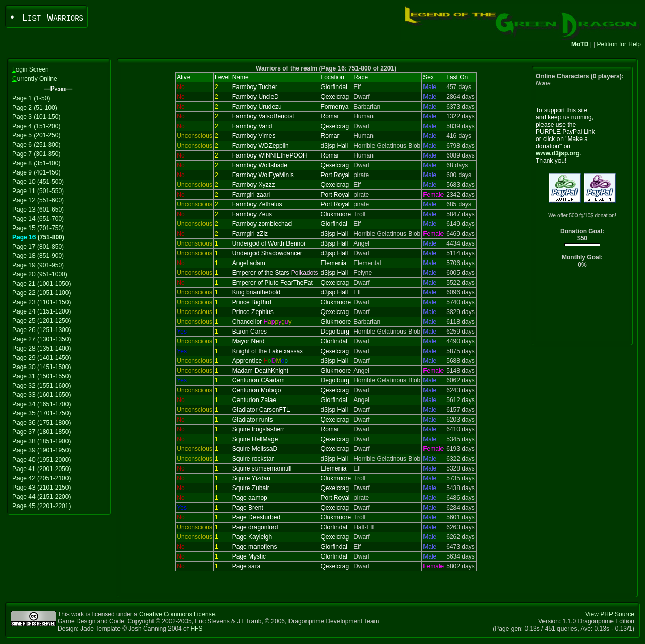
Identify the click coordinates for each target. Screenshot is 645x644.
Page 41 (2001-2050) (41, 469)
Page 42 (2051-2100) (41, 478)
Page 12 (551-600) (38, 200)
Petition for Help (619, 44)
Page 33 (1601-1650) (41, 395)
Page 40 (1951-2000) (41, 460)
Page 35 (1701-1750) (41, 413)
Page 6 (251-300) (36, 145)
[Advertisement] (582, 309)
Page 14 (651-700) (38, 219)
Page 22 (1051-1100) (41, 293)
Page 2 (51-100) (35, 108)
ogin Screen (31, 69)
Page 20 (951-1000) (40, 274)
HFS (196, 629)
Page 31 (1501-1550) (41, 376)
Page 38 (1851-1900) (41, 441)
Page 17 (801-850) (38, 247)
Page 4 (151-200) (36, 126)
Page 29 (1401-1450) (41, 358)
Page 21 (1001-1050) (41, 284)
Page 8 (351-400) (36, 163)
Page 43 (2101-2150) (41, 488)
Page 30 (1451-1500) (41, 367)
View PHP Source (610, 614)
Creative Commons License (177, 614)
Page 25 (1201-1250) (41, 321)
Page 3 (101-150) (36, 117)
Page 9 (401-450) (36, 172)
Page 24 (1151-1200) (41, 311)
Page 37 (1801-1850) (41, 432)
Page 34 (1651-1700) (41, 404)
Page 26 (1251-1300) (41, 330)
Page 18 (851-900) (38, 256)
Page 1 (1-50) (31, 98)
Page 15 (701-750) (38, 228)
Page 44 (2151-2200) (41, 497)
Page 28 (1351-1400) (41, 349)
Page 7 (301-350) (36, 154)
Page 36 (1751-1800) (41, 423)
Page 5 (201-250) (36, 135)
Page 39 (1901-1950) (41, 450)
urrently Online (35, 79)
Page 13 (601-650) (38, 210)
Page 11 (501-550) (38, 191)
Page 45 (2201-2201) (41, 506)
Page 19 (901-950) (38, 265)
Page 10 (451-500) (38, 182)
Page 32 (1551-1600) (41, 386)
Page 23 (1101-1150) (41, 302)
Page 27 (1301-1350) (41, 339)
